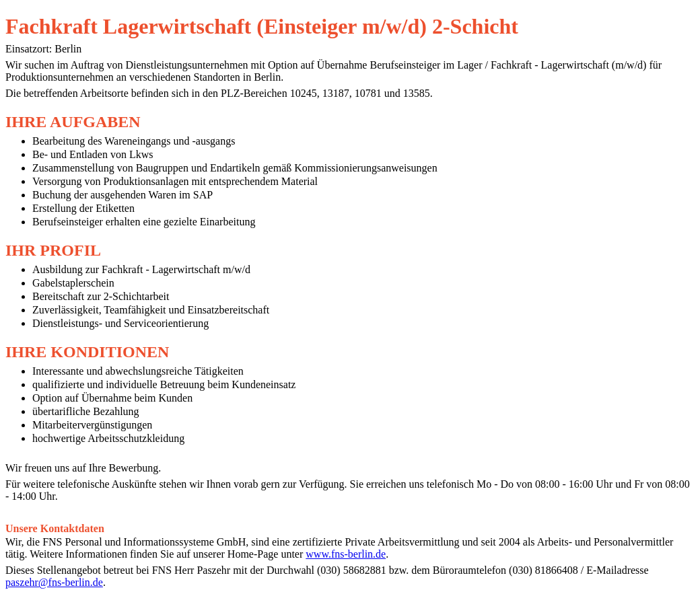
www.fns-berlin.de (346, 554)
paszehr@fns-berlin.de (54, 582)
